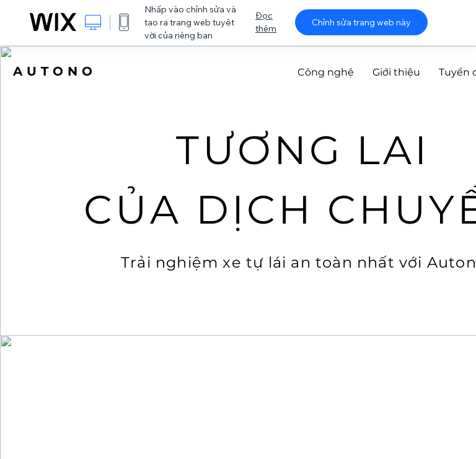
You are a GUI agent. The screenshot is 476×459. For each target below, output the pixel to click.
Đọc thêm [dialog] (266, 22)
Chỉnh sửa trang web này (361, 22)
